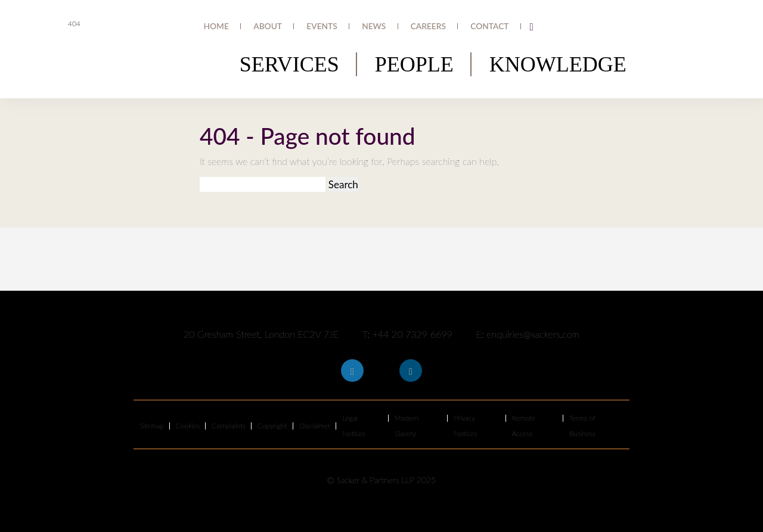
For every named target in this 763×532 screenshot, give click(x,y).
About (330, 27)
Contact (497, 27)
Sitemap (152, 426)
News (410, 27)
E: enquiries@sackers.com (528, 334)
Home (291, 27)
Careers (451, 27)
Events (370, 27)
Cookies (188, 426)
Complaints (229, 426)
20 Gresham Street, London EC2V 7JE (261, 334)
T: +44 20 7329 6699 (407, 334)
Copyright (272, 426)
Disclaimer (315, 426)
